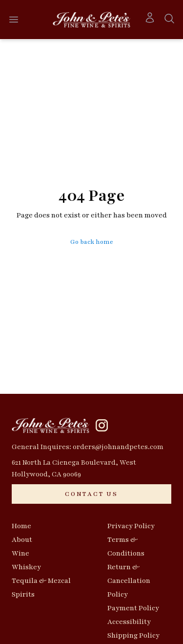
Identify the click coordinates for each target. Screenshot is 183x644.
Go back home (92, 242)
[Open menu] (14, 20)
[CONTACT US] (91, 494)
